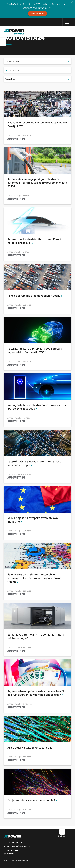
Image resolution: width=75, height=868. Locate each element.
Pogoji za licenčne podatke (17, 846)
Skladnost (9, 854)
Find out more (37, 13)
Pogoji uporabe (11, 850)
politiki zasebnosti (13, 843)
